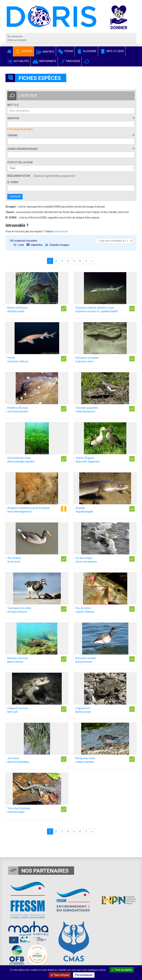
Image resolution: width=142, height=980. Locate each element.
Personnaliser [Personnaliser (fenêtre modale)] (84, 975)
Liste (19, 245)
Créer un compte (17, 40)
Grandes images (57, 245)
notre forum (61, 231)
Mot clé (13, 105)
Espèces (23, 51)
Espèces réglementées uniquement (53, 176)
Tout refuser (60, 975)
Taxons (12, 135)
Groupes (13, 118)
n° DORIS (13, 182)
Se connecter (15, 36)
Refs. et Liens (112, 51)
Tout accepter (122, 970)
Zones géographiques (22, 149)
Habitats (45, 52)
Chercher (15, 197)
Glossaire (86, 51)
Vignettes (35, 245)
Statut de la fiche (20, 162)
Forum (65, 51)
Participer (70, 61)
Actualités (18, 61)
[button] (86, 61)
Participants (44, 61)
